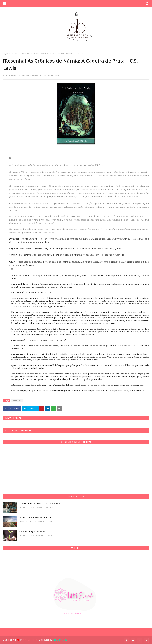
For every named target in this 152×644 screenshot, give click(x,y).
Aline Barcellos (12, 75)
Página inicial (9, 54)
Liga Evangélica (60, 640)
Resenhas (21, 54)
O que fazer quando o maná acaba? (37, 517)
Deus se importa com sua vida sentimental (40, 503)
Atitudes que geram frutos (32, 531)
